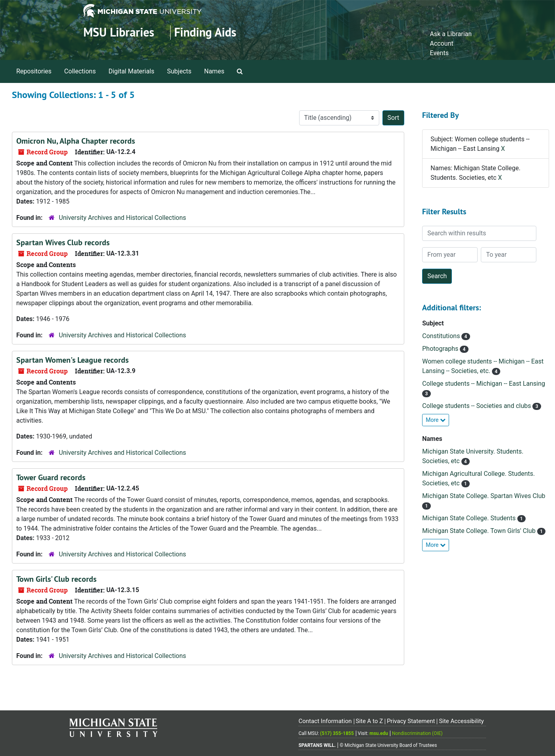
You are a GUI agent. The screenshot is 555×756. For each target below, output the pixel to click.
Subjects (179, 71)
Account (442, 43)
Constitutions (442, 336)
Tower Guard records (51, 477)
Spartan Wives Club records (63, 242)
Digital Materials (131, 71)
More (436, 420)
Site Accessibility (461, 721)
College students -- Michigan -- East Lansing (484, 384)
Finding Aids (205, 32)
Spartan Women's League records (72, 360)
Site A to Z (369, 721)
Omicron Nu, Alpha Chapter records (76, 141)
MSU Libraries (119, 32)
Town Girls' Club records (56, 579)
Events (439, 53)
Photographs (441, 349)
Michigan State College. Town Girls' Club (480, 531)
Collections (80, 71)
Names (214, 71)
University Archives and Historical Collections (122, 218)
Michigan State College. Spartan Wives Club (484, 496)
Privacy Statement (411, 721)
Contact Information (325, 721)
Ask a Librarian (451, 34)
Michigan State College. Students (470, 518)
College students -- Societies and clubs (477, 406)
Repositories (34, 71)
